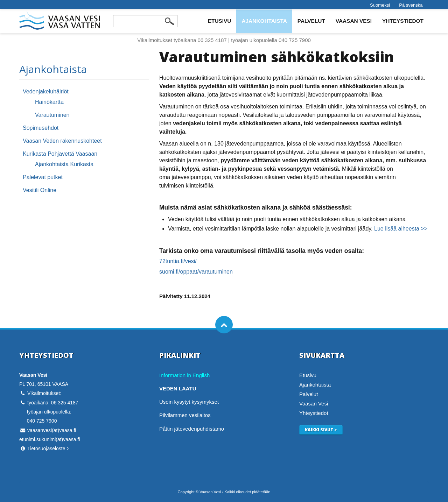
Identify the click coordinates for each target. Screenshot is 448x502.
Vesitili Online (40, 190)
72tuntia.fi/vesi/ (178, 261)
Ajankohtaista (264, 21)
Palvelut (311, 21)
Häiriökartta (49, 102)
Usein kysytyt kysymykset (189, 402)
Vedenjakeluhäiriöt (46, 91)
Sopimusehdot (41, 128)
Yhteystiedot (403, 21)
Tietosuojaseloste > (48, 448)
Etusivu (220, 21)
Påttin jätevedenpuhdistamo (192, 429)
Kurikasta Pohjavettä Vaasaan (60, 154)
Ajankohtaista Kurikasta (64, 164)
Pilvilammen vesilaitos (185, 415)
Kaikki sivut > (321, 430)
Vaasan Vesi (354, 21)
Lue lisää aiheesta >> (401, 229)
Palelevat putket (43, 177)
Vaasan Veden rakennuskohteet (62, 141)
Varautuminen (52, 115)
